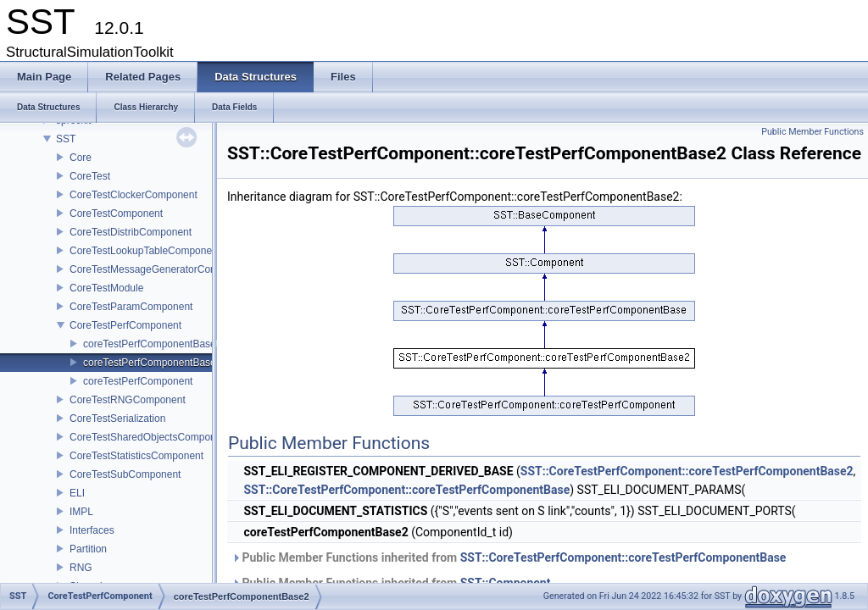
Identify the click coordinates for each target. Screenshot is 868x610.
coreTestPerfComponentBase (150, 344)
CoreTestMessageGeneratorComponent (160, 269)
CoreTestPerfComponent (125, 325)
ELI (77, 493)
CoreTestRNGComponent (128, 400)
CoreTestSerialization (117, 419)
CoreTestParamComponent (131, 307)
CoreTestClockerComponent (134, 195)
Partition (88, 549)
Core (81, 158)
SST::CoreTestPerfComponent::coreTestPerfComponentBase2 (687, 471)
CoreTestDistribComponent (131, 232)
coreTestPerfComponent (138, 381)
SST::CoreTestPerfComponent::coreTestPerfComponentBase (406, 490)
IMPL (81, 512)
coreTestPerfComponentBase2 (152, 363)
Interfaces (92, 530)
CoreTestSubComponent (125, 474)
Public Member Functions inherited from (509, 557)
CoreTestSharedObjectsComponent (150, 437)
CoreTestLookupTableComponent (145, 251)
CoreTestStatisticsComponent (136, 456)
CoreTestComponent (116, 213)
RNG (81, 568)
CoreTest (90, 176)
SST (66, 139)
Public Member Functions (812, 132)
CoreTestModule (106, 288)
